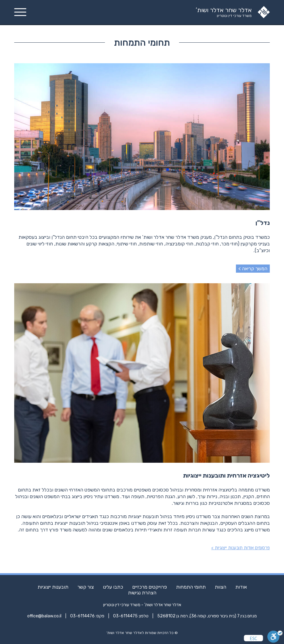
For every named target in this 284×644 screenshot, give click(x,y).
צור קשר (86, 587)
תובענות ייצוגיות (53, 587)
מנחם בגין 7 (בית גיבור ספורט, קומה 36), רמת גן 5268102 (207, 616)
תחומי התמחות (191, 587)
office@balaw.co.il (44, 616)
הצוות (220, 587)
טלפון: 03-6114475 (131, 616)
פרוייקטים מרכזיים (150, 587)
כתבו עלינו (113, 587)
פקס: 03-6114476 (87, 616)
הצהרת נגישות (142, 593)
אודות (241, 587)
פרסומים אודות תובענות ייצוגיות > (240, 548)
